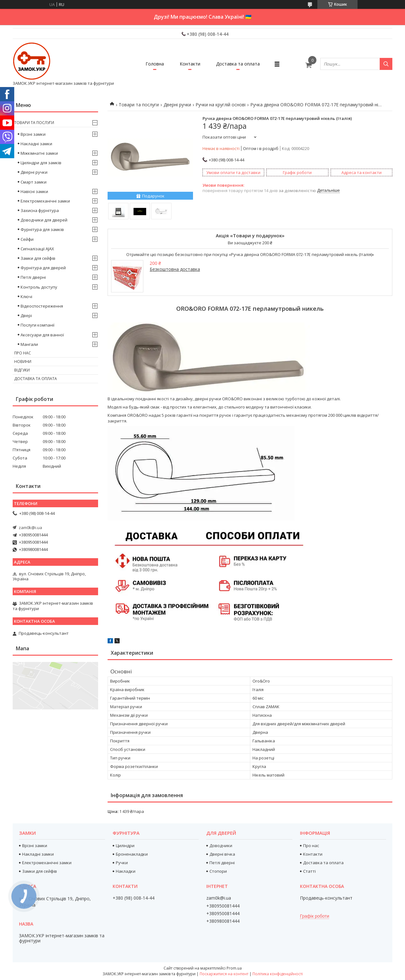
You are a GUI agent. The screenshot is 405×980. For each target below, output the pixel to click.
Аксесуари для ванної (42, 335)
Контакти (190, 64)
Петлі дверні (33, 277)
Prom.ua (234, 968)
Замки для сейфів (38, 258)
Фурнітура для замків (42, 229)
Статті (309, 871)
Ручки (122, 863)
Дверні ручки (177, 105)
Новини (23, 362)
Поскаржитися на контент (224, 974)
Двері (26, 315)
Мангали (29, 344)
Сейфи (27, 239)
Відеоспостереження (42, 306)
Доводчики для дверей (44, 220)
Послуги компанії (37, 325)
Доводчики (221, 846)
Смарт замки (34, 182)
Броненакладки (132, 854)
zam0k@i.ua (30, 527)
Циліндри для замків (41, 163)
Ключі (26, 296)
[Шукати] (386, 64)
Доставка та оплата (238, 64)
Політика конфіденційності (278, 974)
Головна (155, 64)
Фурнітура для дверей (43, 268)
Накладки (126, 871)
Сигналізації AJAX (37, 249)
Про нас (23, 353)
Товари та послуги (139, 105)
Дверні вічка (222, 854)
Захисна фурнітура (40, 210)
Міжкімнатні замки (39, 153)
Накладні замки (36, 144)
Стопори (218, 871)
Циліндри (125, 846)
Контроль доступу (39, 287)
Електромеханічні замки (45, 201)
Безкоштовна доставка (175, 269)
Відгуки (22, 370)
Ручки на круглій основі (221, 105)
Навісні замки (34, 191)
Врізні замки (33, 134)
